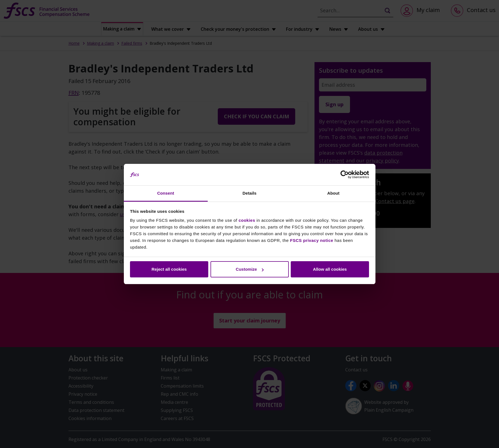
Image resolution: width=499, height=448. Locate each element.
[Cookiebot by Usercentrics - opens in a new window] (345, 175)
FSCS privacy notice (312, 240)
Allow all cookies (330, 269)
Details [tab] (250, 193)
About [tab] (334, 193)
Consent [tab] (166, 193)
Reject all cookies (169, 269)
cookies (247, 220)
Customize (250, 269)
